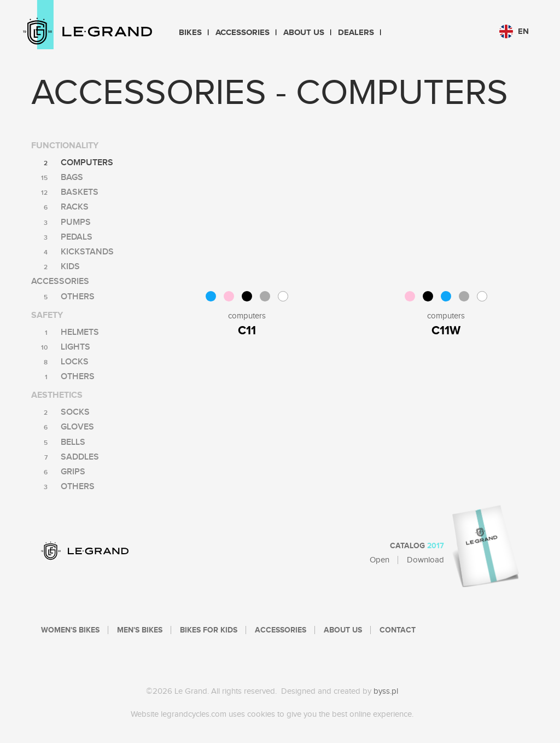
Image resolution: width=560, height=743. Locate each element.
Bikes (190, 33)
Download (425, 560)
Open (380, 560)
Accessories (243, 33)
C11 (247, 331)
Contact (398, 630)
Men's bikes (140, 630)
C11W (446, 331)
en (514, 31)
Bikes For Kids (209, 630)
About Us (304, 33)
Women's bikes (70, 630)
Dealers (356, 33)
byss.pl (386, 691)
